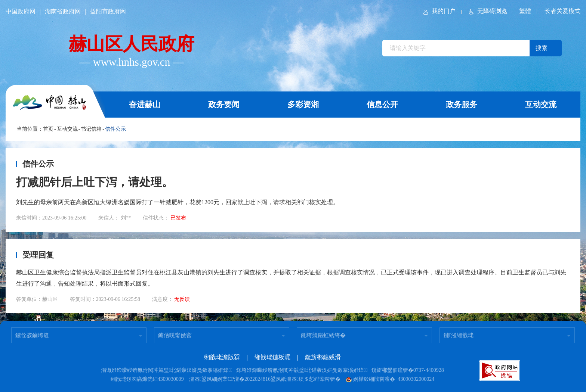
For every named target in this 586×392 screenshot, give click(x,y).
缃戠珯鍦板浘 (272, 357)
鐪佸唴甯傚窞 (175, 335)
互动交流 (541, 105)
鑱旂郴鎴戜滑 (323, 357)
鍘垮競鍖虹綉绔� (323, 335)
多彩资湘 (303, 105)
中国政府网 (21, 11)
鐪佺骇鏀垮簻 (32, 335)
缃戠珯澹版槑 (222, 357)
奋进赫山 (145, 105)
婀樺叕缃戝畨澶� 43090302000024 (390, 379)
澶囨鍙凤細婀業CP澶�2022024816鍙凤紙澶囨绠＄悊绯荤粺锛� (265, 379)
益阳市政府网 (108, 11)
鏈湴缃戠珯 (459, 335)
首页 (48, 129)
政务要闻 (224, 105)
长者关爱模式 (562, 11)
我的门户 (439, 11)
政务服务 (462, 105)
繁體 (525, 11)
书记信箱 (91, 129)
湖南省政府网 (63, 11)
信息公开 (382, 105)
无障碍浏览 (487, 11)
